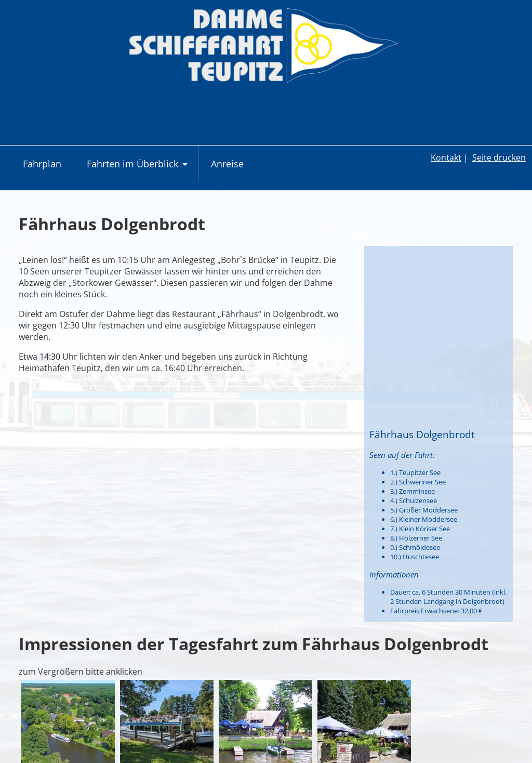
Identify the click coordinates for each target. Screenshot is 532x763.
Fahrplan (42, 164)
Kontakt (446, 157)
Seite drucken (499, 157)
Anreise (227, 164)
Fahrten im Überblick (138, 169)
